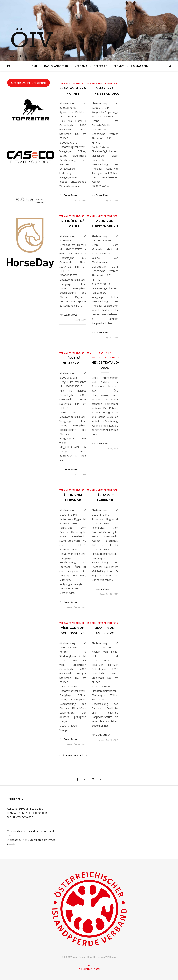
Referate (100, 66)
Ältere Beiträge (73, 755)
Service (119, 66)
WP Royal (110, 957)
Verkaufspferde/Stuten (75, 83)
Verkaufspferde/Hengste (76, 623)
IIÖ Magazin (140, 66)
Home (34, 66)
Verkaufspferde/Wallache (109, 83)
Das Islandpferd (56, 66)
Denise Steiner (70, 195)
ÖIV (32, 41)
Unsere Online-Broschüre (28, 83)
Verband (81, 66)
